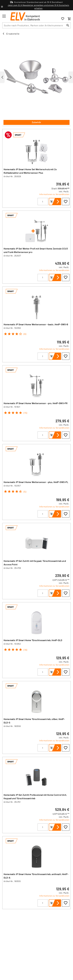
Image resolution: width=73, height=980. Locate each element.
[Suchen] (68, 25)
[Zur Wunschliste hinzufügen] (66, 202)
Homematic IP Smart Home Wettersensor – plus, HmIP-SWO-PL (36, 482)
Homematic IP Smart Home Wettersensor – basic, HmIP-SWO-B (36, 324)
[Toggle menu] (4, 16)
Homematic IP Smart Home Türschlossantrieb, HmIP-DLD (33, 640)
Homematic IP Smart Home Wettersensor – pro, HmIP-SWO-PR (36, 403)
